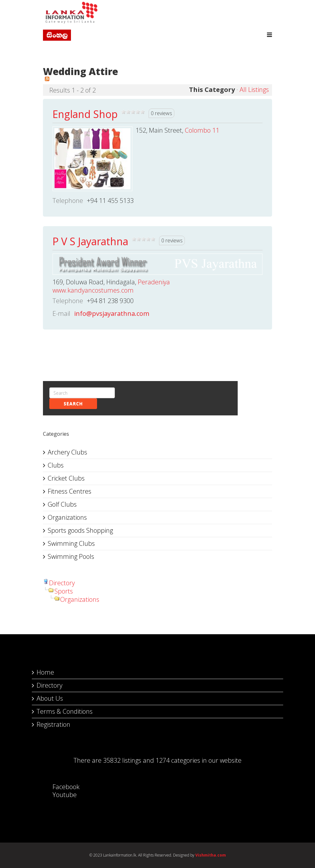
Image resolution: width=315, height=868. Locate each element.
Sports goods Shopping (80, 530)
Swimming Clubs (71, 543)
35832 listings (122, 760)
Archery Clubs (67, 452)
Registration (53, 724)
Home (45, 672)
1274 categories (178, 760)
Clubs (56, 465)
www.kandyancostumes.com (93, 290)
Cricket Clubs (66, 478)
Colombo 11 (202, 130)
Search (73, 403)
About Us (50, 698)
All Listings (254, 90)
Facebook (60, 787)
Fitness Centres (70, 491)
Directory (62, 583)
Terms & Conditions (65, 711)
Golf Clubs (62, 504)
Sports (64, 591)
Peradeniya (154, 282)
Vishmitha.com (211, 855)
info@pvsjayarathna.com (112, 313)
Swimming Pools (71, 556)
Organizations (67, 517)
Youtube (58, 795)
